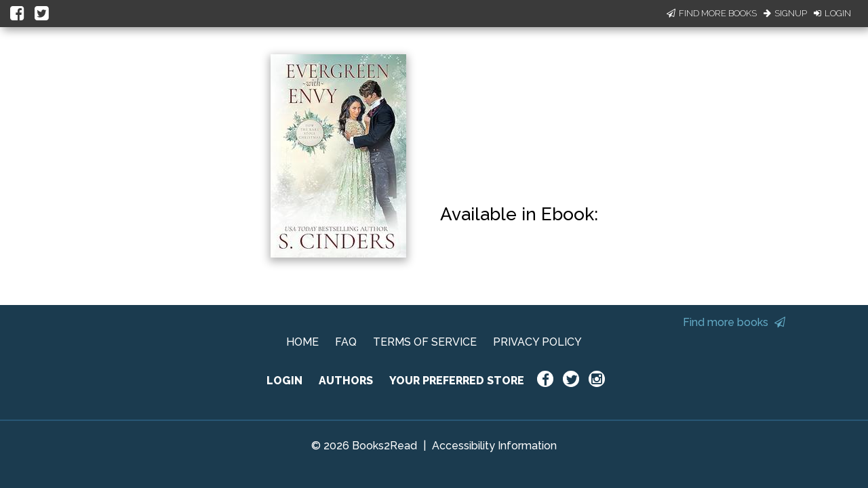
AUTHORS (346, 381)
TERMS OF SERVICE (425, 342)
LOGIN (284, 381)
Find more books (734, 322)
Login (832, 13)
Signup (785, 13)
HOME (302, 342)
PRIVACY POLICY (537, 342)
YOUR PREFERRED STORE (457, 381)
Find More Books (712, 13)
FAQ (346, 342)
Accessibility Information (494, 446)
